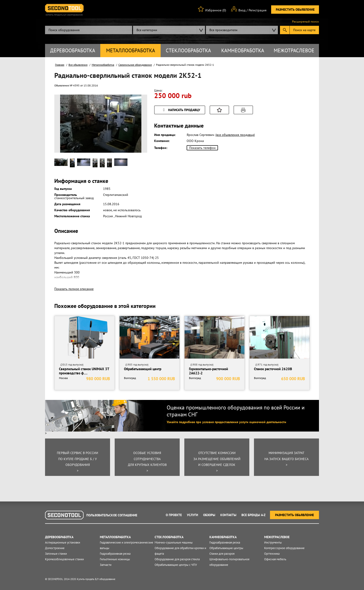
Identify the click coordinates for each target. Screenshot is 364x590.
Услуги (192, 515)
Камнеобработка (243, 50)
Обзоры (209, 515)
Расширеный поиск (305, 22)
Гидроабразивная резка (115, 554)
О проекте (174, 515)
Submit (285, 30)
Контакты (228, 515)
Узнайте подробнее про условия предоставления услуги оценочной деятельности (226, 422)
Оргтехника (272, 554)
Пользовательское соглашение (112, 515)
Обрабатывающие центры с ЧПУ (176, 565)
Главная (60, 65)
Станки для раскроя (222, 554)
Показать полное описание (74, 289)
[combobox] (169, 30)
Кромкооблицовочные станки (64, 559)
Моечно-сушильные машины (174, 542)
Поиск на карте (304, 30)
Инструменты (273, 542)
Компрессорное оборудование (284, 548)
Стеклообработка (188, 50)
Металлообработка (131, 50)
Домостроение (55, 548)
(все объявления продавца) (235, 135)
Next (135, 129)
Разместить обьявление (295, 10)
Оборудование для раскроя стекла (177, 559)
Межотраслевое (294, 50)
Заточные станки (56, 554)
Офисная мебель (275, 559)
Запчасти (106, 565)
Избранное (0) (216, 10)
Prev (66, 129)
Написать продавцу (181, 110)
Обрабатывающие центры (226, 548)
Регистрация (258, 10)
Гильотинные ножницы (115, 559)
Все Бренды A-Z (253, 515)
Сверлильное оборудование (135, 65)
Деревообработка (73, 50)
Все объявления (78, 65)
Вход (242, 10)
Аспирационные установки (63, 542)
